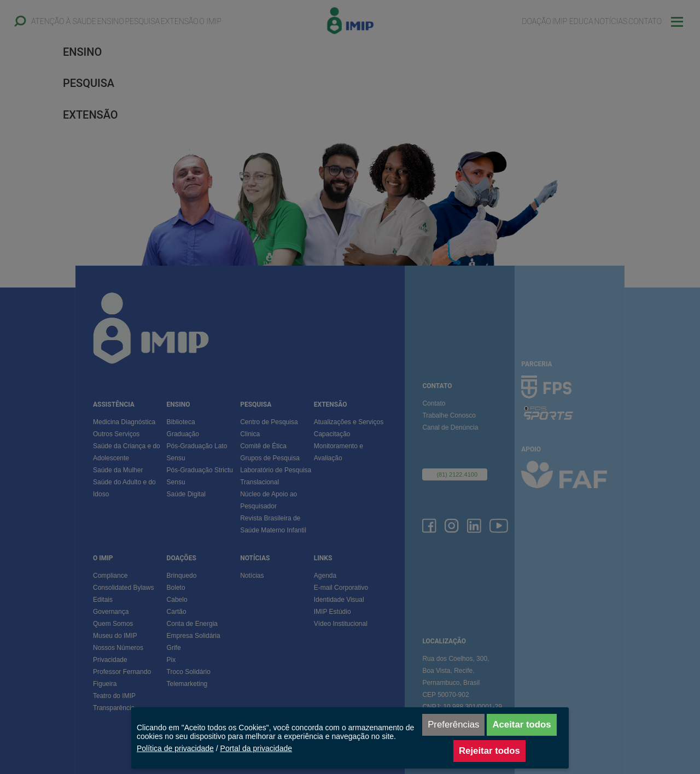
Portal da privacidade (256, 748)
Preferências (453, 725)
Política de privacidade (175, 748)
